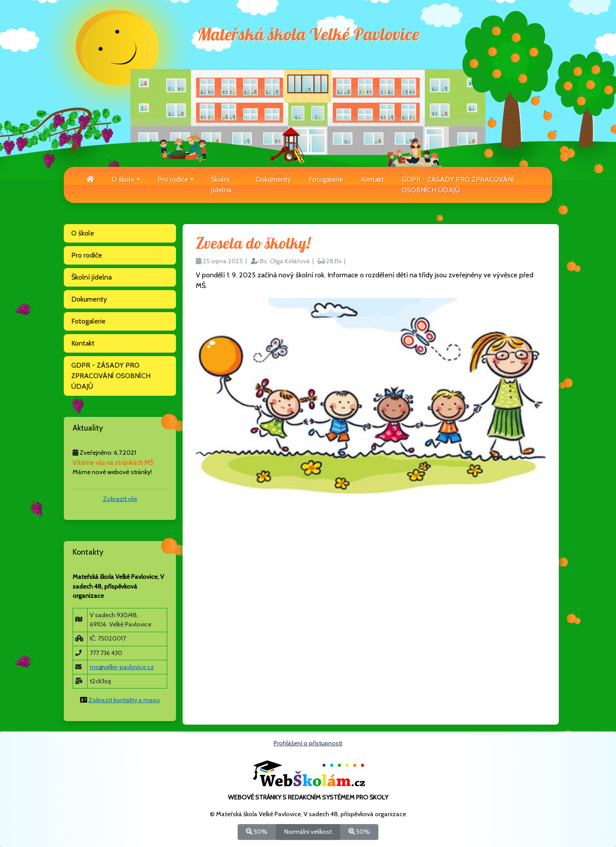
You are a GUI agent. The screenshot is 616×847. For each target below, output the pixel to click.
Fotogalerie (326, 179)
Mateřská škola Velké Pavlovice (308, 35)
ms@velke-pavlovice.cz (122, 667)
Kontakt (372, 179)
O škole (83, 233)
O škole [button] (123, 179)
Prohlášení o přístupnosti (308, 743)
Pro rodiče (87, 255)
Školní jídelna (221, 185)
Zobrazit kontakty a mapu (124, 700)
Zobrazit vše (120, 499)
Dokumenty (273, 179)
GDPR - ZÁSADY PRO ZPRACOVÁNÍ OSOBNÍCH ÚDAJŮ (458, 185)
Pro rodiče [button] (173, 179)
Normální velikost (308, 831)
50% (257, 831)
